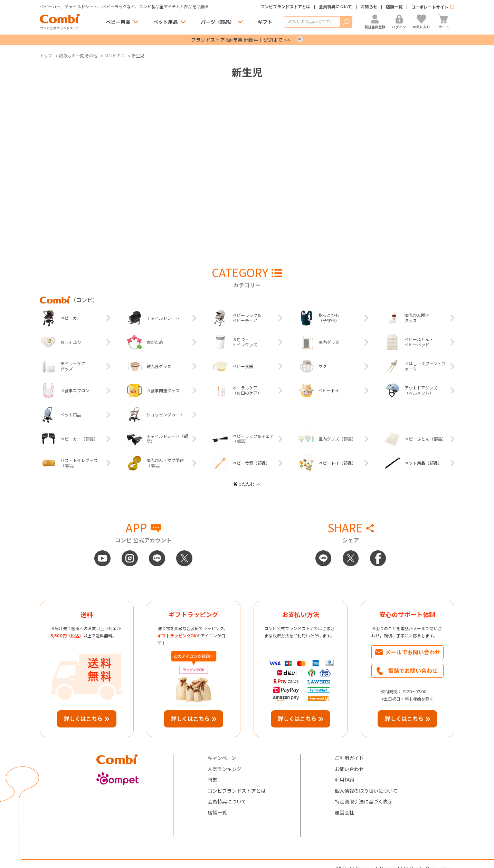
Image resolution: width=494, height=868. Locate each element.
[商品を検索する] (312, 22)
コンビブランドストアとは (285, 7)
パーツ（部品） (218, 22)
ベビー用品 (118, 22)
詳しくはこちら (83, 719)
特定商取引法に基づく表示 (364, 802)
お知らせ (369, 7)
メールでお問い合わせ (413, 652)
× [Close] (300, 39)
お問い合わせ (349, 769)
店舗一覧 (394, 7)
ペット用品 (165, 22)
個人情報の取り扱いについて (366, 791)
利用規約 (344, 780)
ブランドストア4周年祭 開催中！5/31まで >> (241, 40)
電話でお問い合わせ (413, 671)
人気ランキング (225, 769)
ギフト (265, 22)
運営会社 (344, 813)
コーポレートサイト (430, 7)
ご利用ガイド (349, 758)
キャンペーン (222, 758)
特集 (212, 780)
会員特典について (335, 7)
